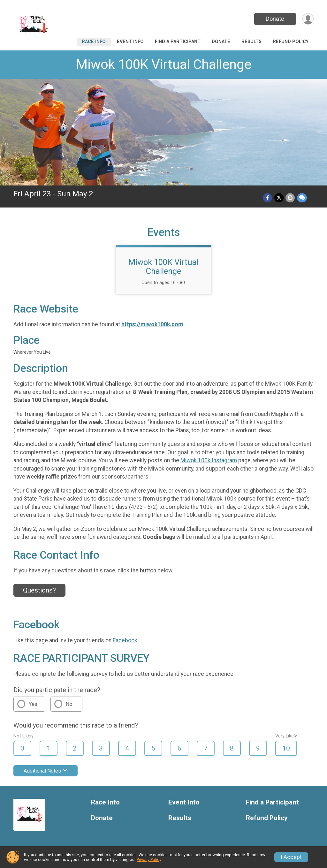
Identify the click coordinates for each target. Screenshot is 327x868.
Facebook (125, 640)
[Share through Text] (302, 198)
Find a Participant (178, 42)
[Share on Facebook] (268, 198)
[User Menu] (308, 19)
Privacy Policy (149, 860)
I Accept (291, 857)
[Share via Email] (290, 198)
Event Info (130, 42)
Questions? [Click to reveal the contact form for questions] (39, 590)
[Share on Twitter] (279, 198)
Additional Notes (46, 771)
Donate (275, 19)
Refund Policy (291, 42)
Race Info (94, 42)
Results (251, 42)
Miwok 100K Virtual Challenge (164, 64)
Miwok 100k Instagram (209, 460)
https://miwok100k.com (152, 324)
